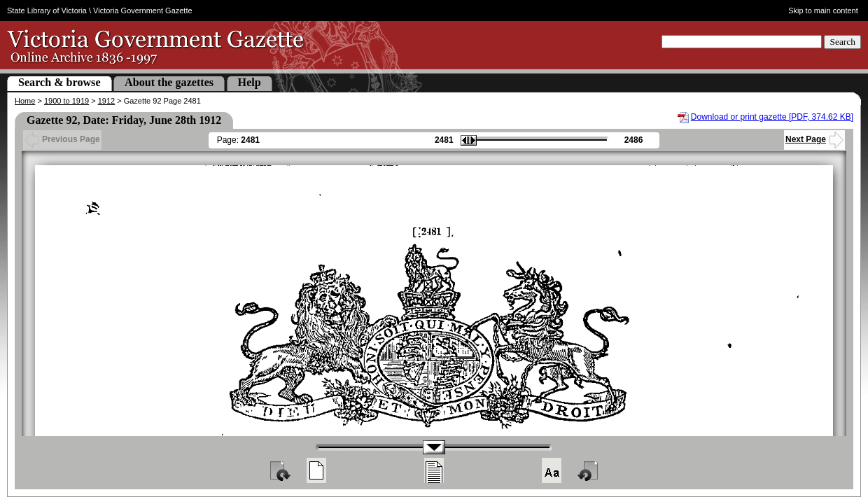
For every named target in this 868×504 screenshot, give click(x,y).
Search (842, 42)
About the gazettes (169, 82)
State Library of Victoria (47, 10)
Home (25, 101)
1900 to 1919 (66, 101)
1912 (106, 101)
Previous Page (62, 139)
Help (250, 82)
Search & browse (59, 82)
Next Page (814, 139)
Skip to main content (823, 10)
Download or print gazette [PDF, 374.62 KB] (772, 117)
